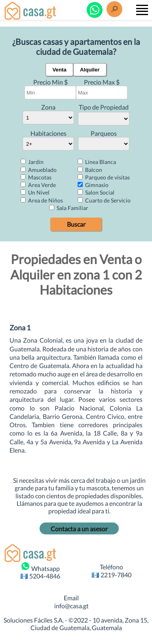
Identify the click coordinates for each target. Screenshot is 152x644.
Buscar (76, 224)
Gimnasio (93, 185)
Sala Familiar (69, 208)
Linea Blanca (97, 162)
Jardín (32, 162)
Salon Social (96, 192)
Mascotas (36, 177)
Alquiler (90, 70)
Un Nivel (35, 192)
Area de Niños (42, 200)
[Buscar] (114, 9)
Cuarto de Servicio (104, 200)
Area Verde (38, 185)
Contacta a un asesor (79, 529)
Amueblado (39, 170)
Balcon (90, 170)
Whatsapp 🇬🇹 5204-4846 (40, 571)
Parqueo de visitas (104, 177)
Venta (59, 70)
